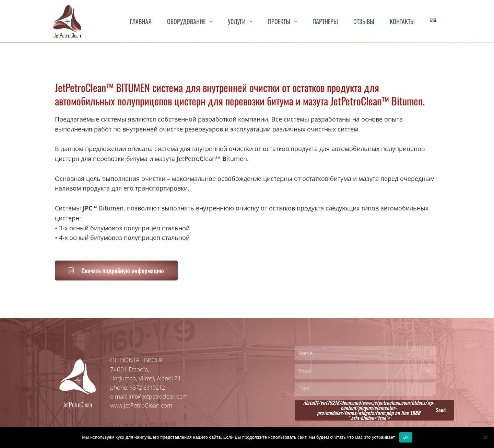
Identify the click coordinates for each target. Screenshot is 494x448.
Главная (141, 21)
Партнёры (325, 21)
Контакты (402, 21)
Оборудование (190, 21)
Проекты (283, 21)
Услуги (240, 21)
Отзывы (364, 21)
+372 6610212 (149, 387)
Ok (406, 437)
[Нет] (485, 437)
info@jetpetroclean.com (160, 396)
